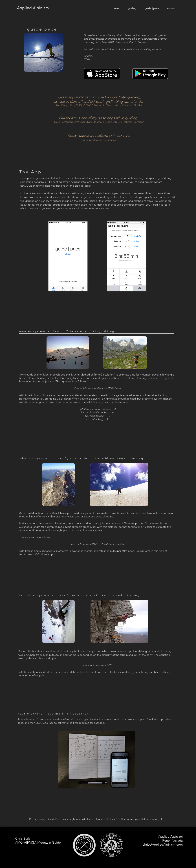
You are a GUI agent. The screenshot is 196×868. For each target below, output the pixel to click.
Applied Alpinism (33, 8)
